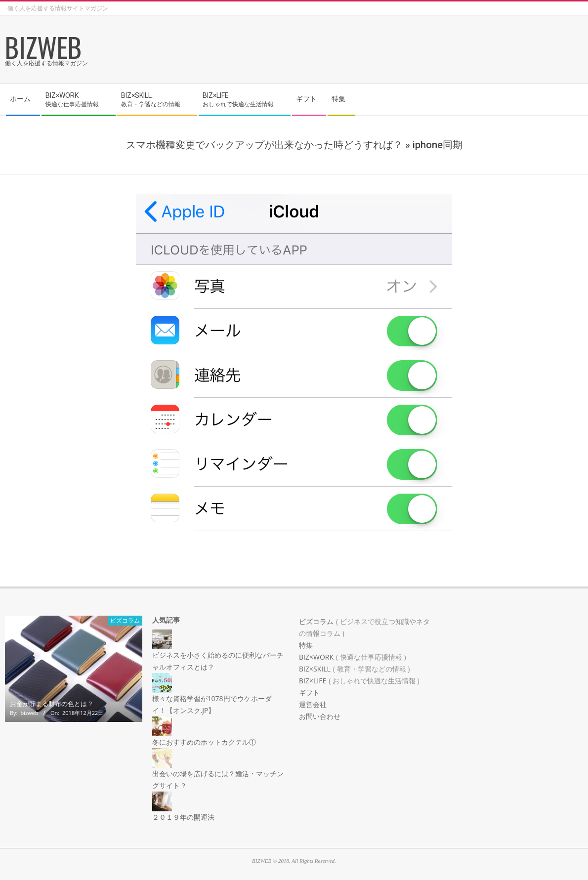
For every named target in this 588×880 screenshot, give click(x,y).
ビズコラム (125, 620)
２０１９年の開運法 (183, 817)
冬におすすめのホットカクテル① (204, 742)
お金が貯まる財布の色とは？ (52, 704)
